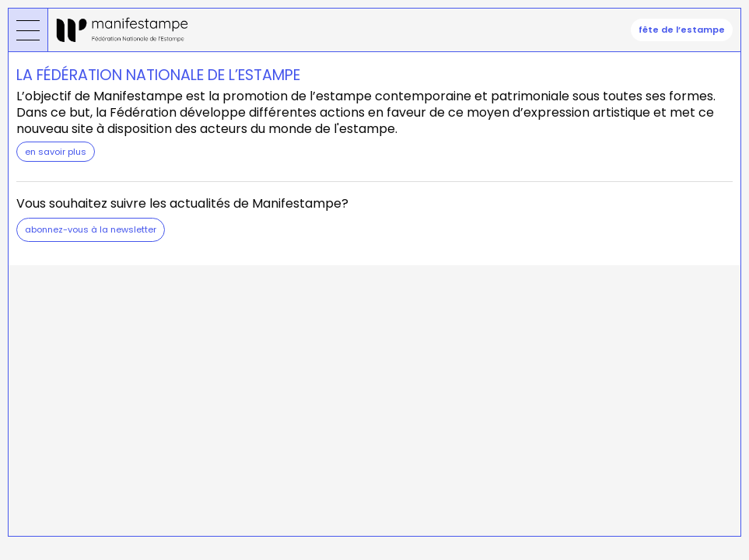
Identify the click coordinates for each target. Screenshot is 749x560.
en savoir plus (56, 152)
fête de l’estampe (682, 30)
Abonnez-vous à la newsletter (91, 229)
